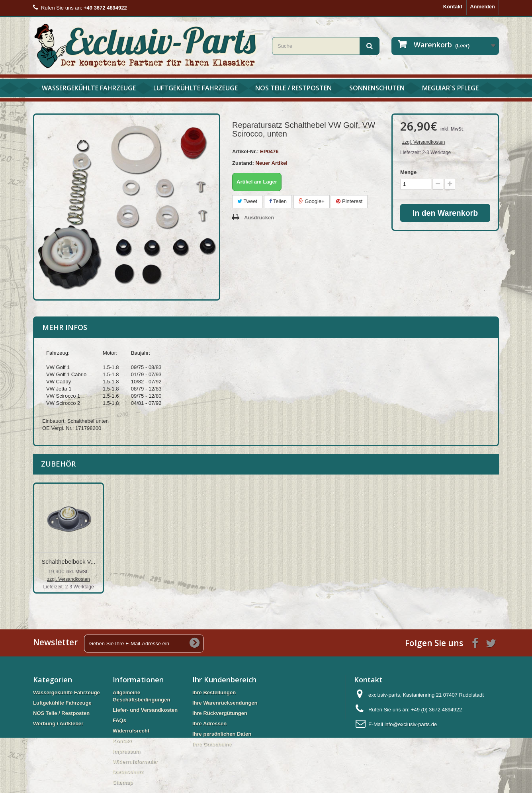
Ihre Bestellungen (214, 692)
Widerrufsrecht (131, 731)
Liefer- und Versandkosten (145, 710)
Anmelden (482, 7)
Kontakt (453, 7)
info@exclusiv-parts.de (411, 724)
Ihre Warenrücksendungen (225, 703)
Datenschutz (128, 772)
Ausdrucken (259, 218)
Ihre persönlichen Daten (222, 734)
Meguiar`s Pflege (450, 88)
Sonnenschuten (377, 88)
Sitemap (123, 782)
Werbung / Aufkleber (58, 724)
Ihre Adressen (209, 724)
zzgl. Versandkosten (423, 142)
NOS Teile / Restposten (293, 88)
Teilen (278, 201)
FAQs (119, 720)
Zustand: (243, 163)
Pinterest (349, 201)
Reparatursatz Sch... (69, 562)
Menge (408, 172)
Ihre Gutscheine (212, 744)
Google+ (312, 201)
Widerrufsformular (135, 762)
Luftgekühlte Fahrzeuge (196, 88)
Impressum (126, 751)
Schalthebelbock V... (226, 562)
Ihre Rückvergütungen (220, 713)
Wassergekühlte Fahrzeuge (89, 88)
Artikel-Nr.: (245, 151)
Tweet (247, 201)
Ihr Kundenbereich (224, 680)
